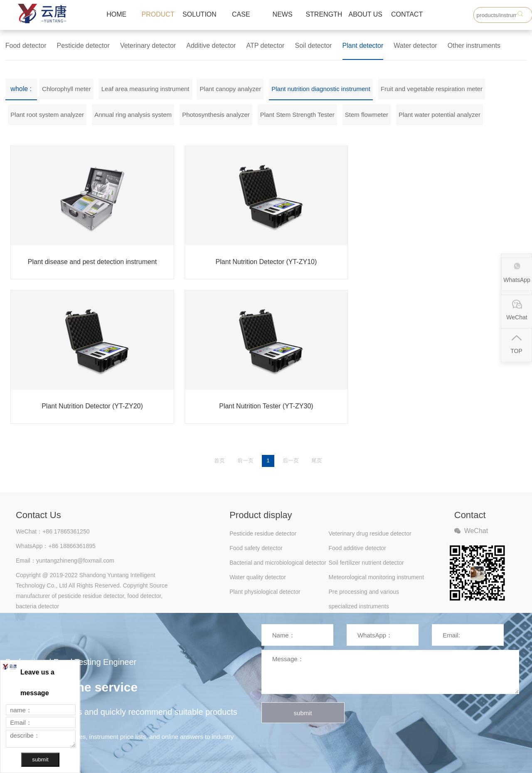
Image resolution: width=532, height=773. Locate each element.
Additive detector (211, 46)
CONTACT (407, 14)
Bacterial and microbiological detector (278, 563)
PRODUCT (158, 14)
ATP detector (266, 46)
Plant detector (363, 46)
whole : (21, 89)
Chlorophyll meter (66, 89)
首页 (219, 461)
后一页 (291, 461)
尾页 (317, 461)
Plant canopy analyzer (231, 89)
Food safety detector (256, 548)
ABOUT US (366, 14)
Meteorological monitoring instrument (376, 577)
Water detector (415, 46)
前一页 (245, 461)
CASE (241, 14)
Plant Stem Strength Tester (297, 115)
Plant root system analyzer (47, 115)
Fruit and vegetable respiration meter (432, 89)
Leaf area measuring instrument (145, 89)
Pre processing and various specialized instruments (364, 594)
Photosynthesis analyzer (216, 115)
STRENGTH (324, 14)
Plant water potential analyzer (440, 115)
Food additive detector (357, 548)
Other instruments (474, 46)
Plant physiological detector (265, 592)
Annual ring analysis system (133, 115)
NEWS (283, 14)
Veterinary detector (148, 46)
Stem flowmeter (367, 115)
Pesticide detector (83, 46)
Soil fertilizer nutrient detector (366, 563)
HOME (116, 14)
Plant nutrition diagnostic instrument (321, 89)
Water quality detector (258, 577)
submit (303, 713)
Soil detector (314, 46)
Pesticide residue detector (263, 533)
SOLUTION (199, 14)
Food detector (26, 46)
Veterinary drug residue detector (370, 533)
